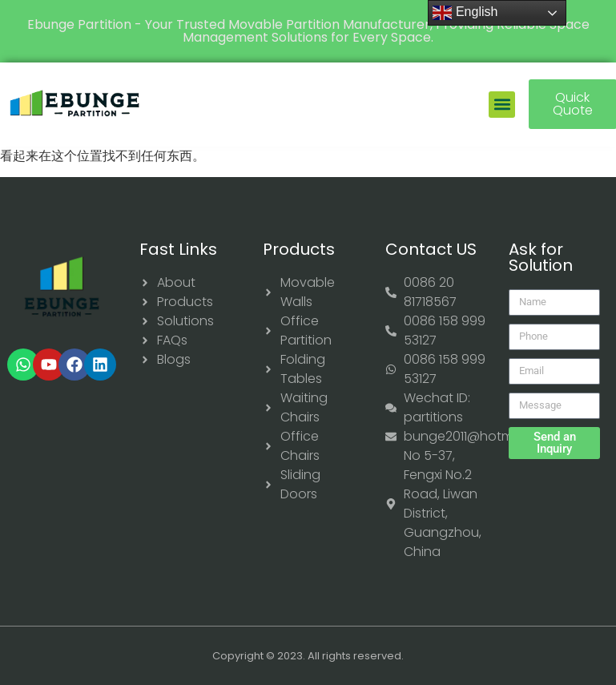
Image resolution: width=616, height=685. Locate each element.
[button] (502, 105)
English (465, 13)
